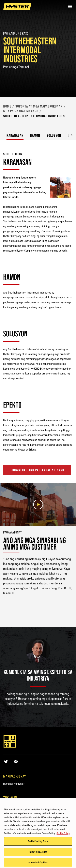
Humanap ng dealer (14, 784)
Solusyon (54, 135)
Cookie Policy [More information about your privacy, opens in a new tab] (63, 834)
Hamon (35, 135)
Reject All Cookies (38, 853)
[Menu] (70, 6)
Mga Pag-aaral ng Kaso (21, 111)
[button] (69, 135)
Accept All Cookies (38, 864)
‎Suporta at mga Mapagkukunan (39, 106)
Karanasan (15, 135)
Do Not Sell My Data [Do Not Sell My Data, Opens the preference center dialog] (38, 842)
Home (7, 106)
